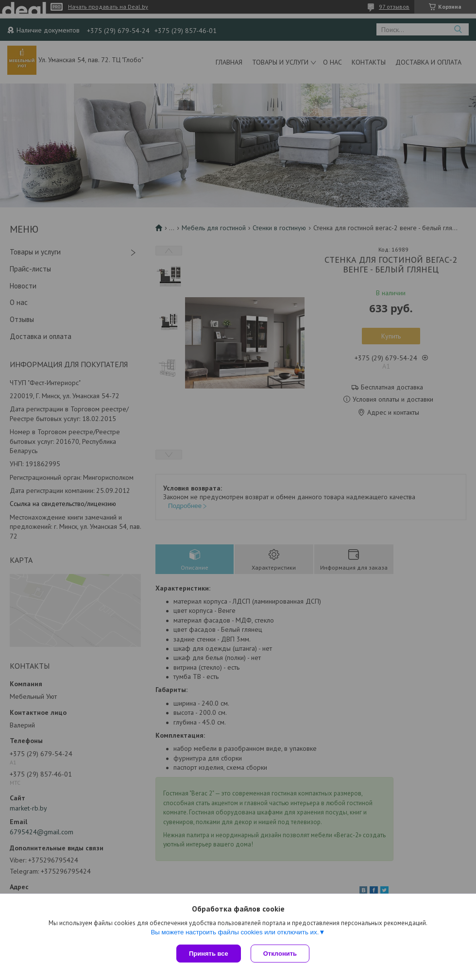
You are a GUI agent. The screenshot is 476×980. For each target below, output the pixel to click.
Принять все (209, 954)
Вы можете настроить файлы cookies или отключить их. (235, 932)
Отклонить (280, 954)
